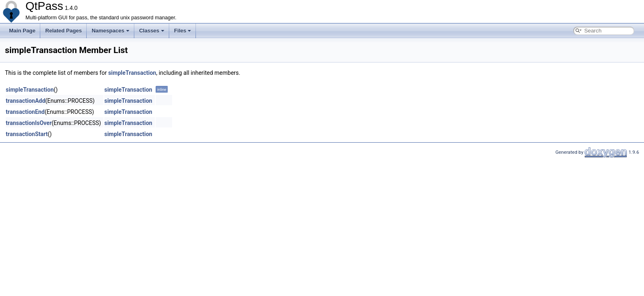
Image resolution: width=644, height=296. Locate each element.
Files (183, 31)
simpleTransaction (132, 73)
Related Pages (63, 31)
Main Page (22, 31)
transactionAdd (25, 101)
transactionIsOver (29, 123)
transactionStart (27, 134)
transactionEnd (25, 112)
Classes (152, 31)
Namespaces (110, 31)
